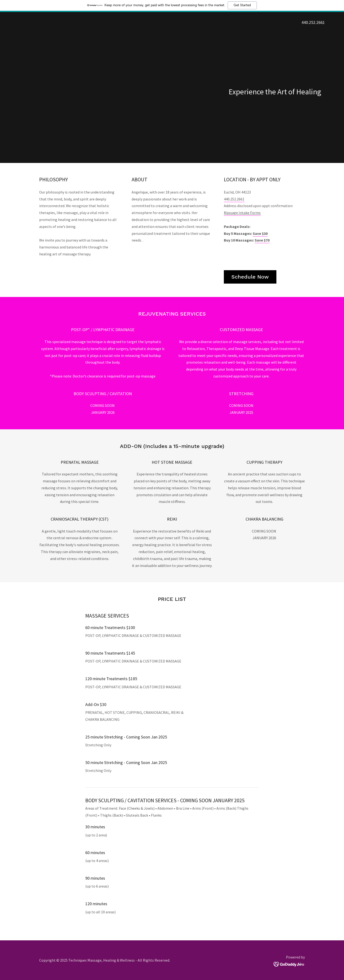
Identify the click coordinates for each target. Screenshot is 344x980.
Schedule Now (250, 277)
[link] (289, 964)
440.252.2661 (234, 199)
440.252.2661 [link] (313, 22)
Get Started (242, 5)
